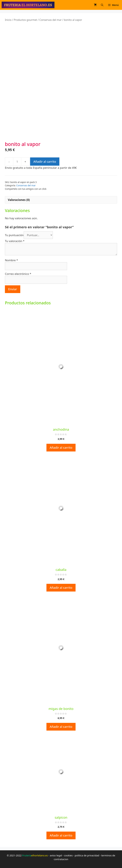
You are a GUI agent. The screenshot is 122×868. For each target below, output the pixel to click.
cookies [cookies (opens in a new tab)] (68, 855)
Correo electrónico (18, 274)
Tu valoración (15, 241)
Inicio (8, 20)
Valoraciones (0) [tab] (19, 200)
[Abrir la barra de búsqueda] (102, 5)
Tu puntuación (14, 235)
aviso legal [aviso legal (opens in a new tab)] (56, 855)
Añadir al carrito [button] (61, 448)
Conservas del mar (51, 20)
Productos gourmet (25, 20)
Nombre (11, 260)
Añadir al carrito (45, 162)
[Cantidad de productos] (17, 162)
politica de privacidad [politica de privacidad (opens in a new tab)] (87, 855)
